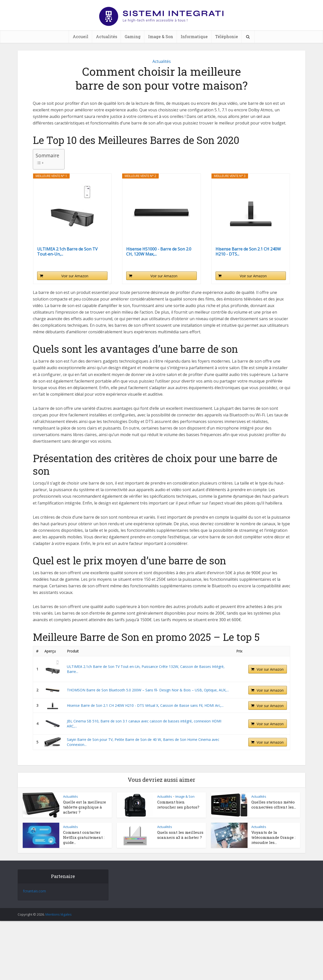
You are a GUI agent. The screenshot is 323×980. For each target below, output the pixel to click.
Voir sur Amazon (75, 276)
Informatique (194, 36)
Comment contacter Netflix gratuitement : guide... (84, 837)
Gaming (133, 36)
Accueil (80, 36)
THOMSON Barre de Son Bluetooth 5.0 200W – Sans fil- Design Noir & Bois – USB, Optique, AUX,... (148, 690)
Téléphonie (227, 36)
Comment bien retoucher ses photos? (179, 805)
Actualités (106, 36)
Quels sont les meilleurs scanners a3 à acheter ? (180, 835)
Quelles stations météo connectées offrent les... (274, 805)
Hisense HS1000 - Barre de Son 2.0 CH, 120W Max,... (159, 252)
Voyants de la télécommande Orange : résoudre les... (273, 837)
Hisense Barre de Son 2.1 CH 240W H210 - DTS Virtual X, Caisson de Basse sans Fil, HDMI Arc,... (145, 705)
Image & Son (161, 36)
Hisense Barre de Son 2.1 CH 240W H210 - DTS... (248, 252)
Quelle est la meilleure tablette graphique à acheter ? (85, 807)
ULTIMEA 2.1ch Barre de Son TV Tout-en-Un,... (67, 252)
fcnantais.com (34, 891)
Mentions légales (59, 914)
